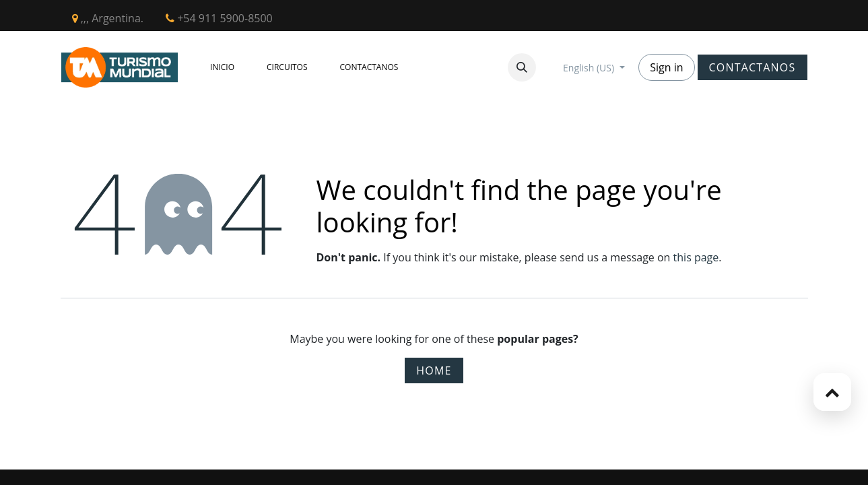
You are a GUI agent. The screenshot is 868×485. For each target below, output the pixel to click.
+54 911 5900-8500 (219, 18)
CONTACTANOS (753, 67)
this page (696, 257)
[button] (522, 67)
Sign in (666, 67)
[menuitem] (222, 67)
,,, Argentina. (108, 18)
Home (434, 370)
